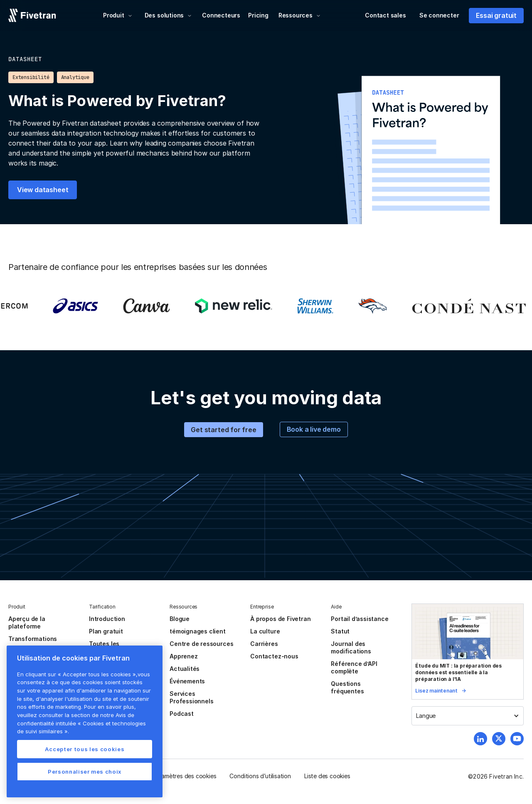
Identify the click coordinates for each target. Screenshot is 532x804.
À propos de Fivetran (280, 619)
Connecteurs (221, 15)
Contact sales (385, 15)
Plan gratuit (106, 631)
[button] (118, 15)
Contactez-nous (274, 656)
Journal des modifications (351, 647)
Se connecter (439, 15)
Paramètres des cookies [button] (185, 776)
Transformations (33, 639)
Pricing (258, 15)
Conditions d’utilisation (260, 776)
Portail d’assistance (360, 619)
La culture (265, 631)
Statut (340, 631)
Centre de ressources (201, 644)
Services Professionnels (191, 697)
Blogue (180, 619)
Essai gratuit (496, 15)
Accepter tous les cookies (85, 749)
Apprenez (183, 656)
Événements (187, 681)
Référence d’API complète (354, 667)
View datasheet (43, 190)
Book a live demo (314, 429)
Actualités (185, 669)
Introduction (107, 619)
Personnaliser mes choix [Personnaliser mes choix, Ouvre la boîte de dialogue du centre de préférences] (85, 772)
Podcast (182, 714)
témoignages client (198, 631)
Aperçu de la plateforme (27, 622)
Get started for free (223, 430)
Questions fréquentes (347, 687)
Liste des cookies (327, 776)
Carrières (264, 644)
